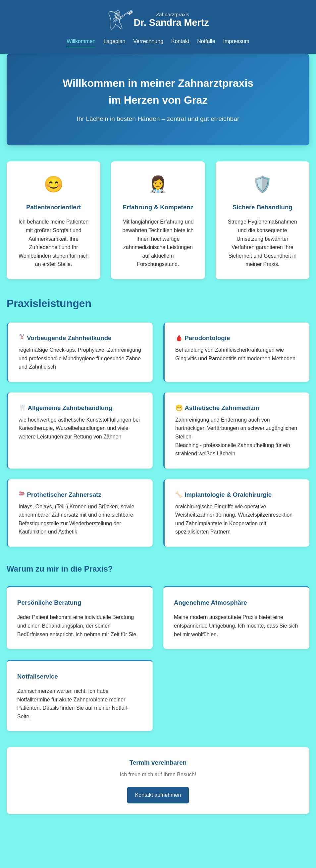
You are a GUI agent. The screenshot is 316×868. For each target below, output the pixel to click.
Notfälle (206, 41)
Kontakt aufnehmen (158, 795)
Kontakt (180, 41)
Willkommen (81, 41)
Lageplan (114, 41)
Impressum (236, 41)
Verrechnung (148, 41)
